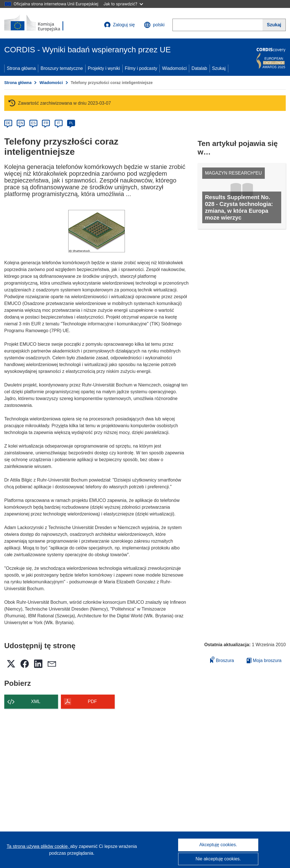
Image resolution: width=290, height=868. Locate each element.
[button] (154, 25)
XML (36, 702)
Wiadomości (174, 68)
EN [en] (21, 123)
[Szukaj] (274, 25)
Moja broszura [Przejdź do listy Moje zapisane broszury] (264, 660)
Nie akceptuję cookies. (218, 859)
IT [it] (58, 123)
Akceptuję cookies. (218, 845)
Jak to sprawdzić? (123, 4)
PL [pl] (71, 123)
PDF (92, 702)
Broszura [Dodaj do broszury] (222, 660)
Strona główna (21, 68)
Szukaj (219, 68)
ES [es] (33, 123)
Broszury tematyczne (62, 68)
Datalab (199, 68)
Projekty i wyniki (104, 68)
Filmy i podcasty (141, 68)
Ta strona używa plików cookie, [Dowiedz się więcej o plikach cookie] (39, 846)
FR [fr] (46, 123)
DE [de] (8, 123)
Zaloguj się (119, 25)
